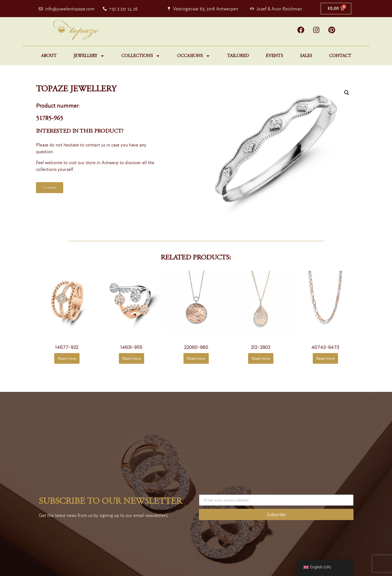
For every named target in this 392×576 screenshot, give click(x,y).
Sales (306, 56)
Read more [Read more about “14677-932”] (67, 358)
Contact (340, 56)
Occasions (194, 56)
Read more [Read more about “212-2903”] (261, 358)
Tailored (238, 56)
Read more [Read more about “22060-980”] (196, 358)
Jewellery (89, 56)
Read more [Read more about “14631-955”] (132, 358)
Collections (141, 56)
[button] (347, 93)
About (49, 56)
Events (274, 56)
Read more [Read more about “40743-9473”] (325, 358)
